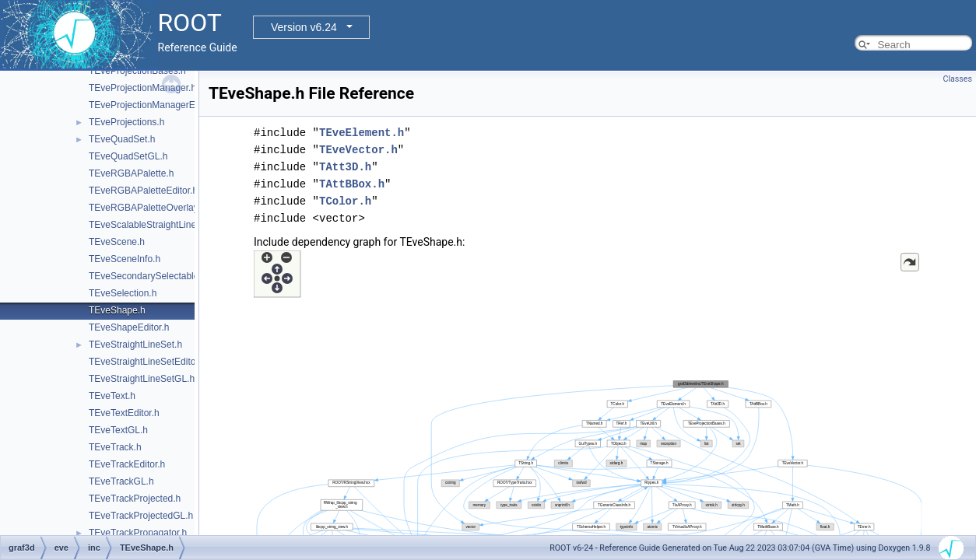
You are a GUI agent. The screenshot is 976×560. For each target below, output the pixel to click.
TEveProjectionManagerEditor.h (154, 105)
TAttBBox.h (352, 184)
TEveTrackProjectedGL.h (141, 516)
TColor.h (345, 201)
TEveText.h (112, 396)
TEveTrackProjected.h (135, 499)
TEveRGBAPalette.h (131, 173)
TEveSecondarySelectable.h (147, 276)
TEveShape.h (117, 310)
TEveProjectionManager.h (142, 88)
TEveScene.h (117, 242)
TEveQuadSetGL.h (128, 156)
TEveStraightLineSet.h (135, 345)
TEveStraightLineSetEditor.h (147, 362)
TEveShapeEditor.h (129, 327)
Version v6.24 (304, 27)
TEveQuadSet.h (122, 139)
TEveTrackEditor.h (127, 464)
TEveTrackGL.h (121, 481)
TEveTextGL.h (118, 430)
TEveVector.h (358, 150)
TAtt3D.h (345, 167)
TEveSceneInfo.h (125, 259)
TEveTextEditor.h (124, 413)
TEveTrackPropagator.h (138, 533)
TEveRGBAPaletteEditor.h (143, 191)
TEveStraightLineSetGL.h (142, 379)
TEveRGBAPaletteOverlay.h (147, 208)
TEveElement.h (362, 133)
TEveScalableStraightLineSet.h (153, 225)
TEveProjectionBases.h (137, 71)
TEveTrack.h (115, 447)
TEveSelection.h (123, 293)
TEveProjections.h (126, 122)
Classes (958, 79)
